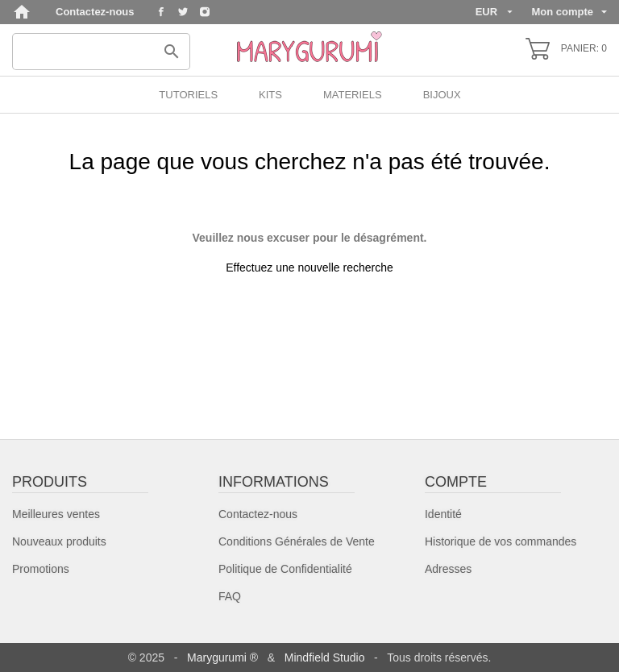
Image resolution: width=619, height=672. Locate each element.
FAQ (230, 596)
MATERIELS (353, 95)
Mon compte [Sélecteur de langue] (569, 11)
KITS (270, 95)
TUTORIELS (188, 95)
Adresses (448, 569)
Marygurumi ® (222, 657)
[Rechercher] (101, 52)
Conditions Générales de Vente (297, 541)
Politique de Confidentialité (285, 569)
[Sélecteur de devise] (494, 12)
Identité (443, 514)
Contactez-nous (95, 12)
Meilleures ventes (56, 514)
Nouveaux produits (59, 541)
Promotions (41, 569)
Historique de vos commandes (501, 541)
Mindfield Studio (325, 657)
